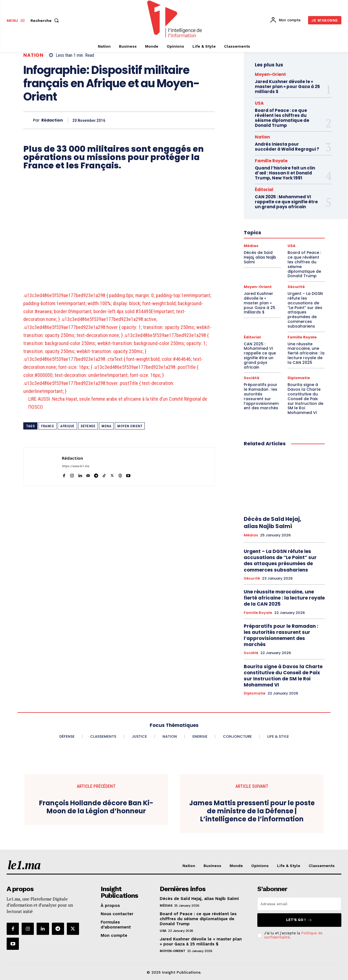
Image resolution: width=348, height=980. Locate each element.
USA (259, 103)
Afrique (67, 426)
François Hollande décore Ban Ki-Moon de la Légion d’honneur (96, 807)
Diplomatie (299, 378)
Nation (33, 55)
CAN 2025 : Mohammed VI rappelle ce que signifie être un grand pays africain (260, 356)
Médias (251, 535)
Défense (88, 426)
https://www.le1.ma (75, 466)
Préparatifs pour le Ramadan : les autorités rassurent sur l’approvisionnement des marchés (261, 396)
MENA (106, 426)
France (48, 426)
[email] (299, 904)
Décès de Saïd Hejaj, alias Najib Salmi (273, 523)
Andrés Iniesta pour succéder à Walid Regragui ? (287, 147)
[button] (46, 20)
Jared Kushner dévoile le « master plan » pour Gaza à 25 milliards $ (287, 87)
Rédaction (52, 120)
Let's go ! (299, 920)
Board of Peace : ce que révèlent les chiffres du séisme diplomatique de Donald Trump (282, 118)
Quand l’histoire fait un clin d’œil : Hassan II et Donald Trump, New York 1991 (285, 173)
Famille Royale (271, 161)
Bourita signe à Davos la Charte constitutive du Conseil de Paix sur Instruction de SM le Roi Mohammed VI (305, 399)
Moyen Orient (130, 426)
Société (252, 378)
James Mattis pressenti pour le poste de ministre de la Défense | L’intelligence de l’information (252, 811)
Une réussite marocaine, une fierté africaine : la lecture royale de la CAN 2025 (306, 353)
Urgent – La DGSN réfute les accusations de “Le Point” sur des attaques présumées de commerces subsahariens (305, 310)
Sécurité (252, 578)
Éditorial (252, 337)
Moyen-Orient (270, 74)
